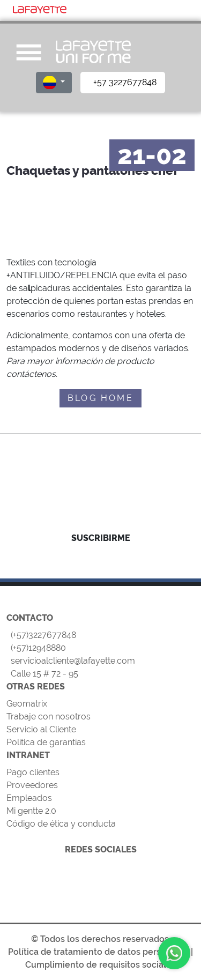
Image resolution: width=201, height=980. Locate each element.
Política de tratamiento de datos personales (98, 952)
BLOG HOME (100, 398)
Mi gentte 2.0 (31, 811)
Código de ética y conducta (61, 824)
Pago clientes (33, 772)
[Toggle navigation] (181, 9)
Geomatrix (27, 704)
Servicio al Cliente (41, 729)
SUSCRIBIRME (101, 538)
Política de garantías (46, 742)
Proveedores (32, 785)
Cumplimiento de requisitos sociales (100, 965)
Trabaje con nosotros (49, 717)
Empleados (29, 798)
